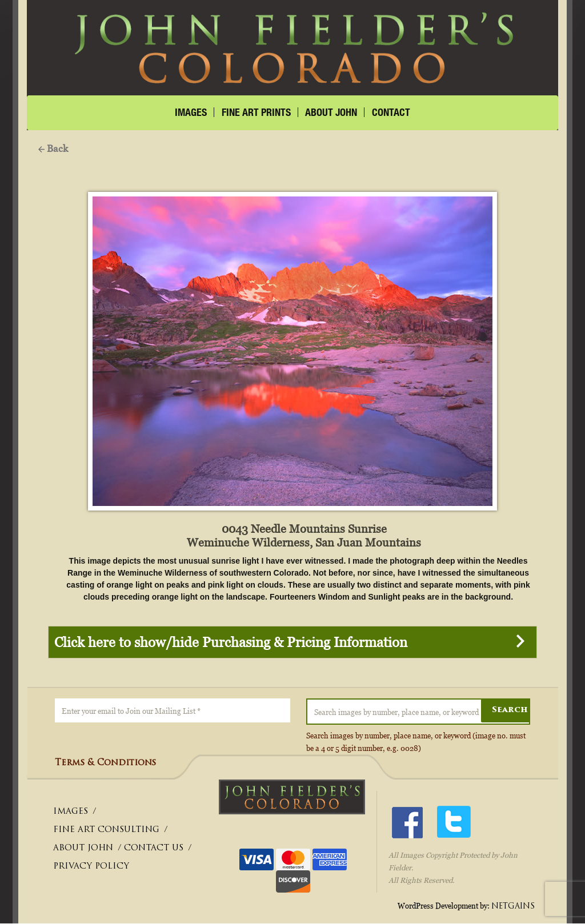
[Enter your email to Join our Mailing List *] (172, 711)
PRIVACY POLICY (91, 867)
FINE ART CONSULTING (106, 831)
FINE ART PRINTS (256, 112)
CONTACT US (154, 849)
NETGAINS (513, 907)
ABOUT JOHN (83, 849)
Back (53, 148)
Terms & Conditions (105, 764)
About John (331, 112)
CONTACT (391, 112)
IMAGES (191, 112)
